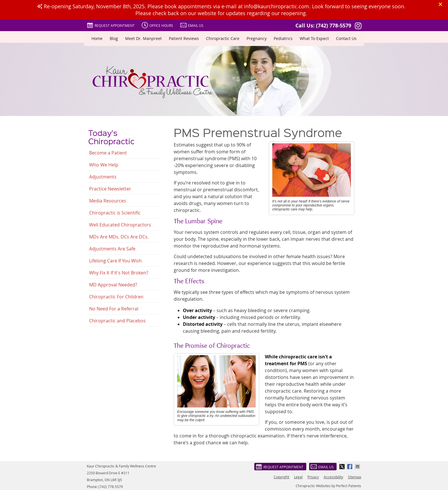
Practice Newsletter (110, 189)
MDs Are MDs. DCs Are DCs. (119, 237)
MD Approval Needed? (113, 285)
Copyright (281, 477)
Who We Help (104, 165)
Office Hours (157, 25)
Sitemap (355, 477)
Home (97, 38)
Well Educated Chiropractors (120, 225)
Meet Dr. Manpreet (143, 38)
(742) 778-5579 (334, 26)
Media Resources (108, 201)
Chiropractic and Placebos (117, 321)
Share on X (343, 467)
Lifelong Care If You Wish (115, 261)
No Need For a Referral (114, 309)
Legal (298, 477)
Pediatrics (283, 38)
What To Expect (314, 38)
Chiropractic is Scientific (115, 213)
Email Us (192, 25)
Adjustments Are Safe (112, 249)
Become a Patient (108, 153)
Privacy (313, 477)
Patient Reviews (184, 38)
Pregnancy (257, 38)
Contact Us (346, 38)
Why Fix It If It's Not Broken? (119, 273)
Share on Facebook (350, 467)
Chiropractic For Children (116, 297)
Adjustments (103, 177)
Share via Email (358, 467)
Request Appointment (111, 25)
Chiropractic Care (223, 38)
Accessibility (333, 477)
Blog (114, 38)
